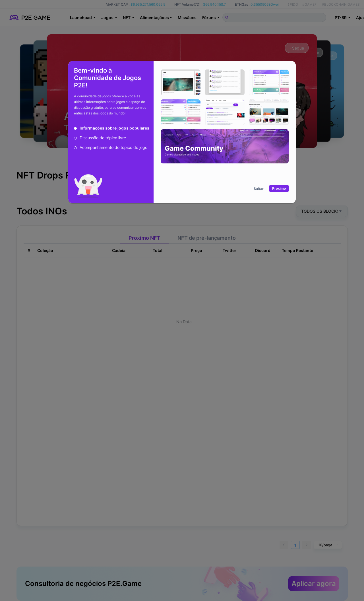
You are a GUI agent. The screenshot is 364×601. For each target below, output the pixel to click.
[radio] (112, 128)
